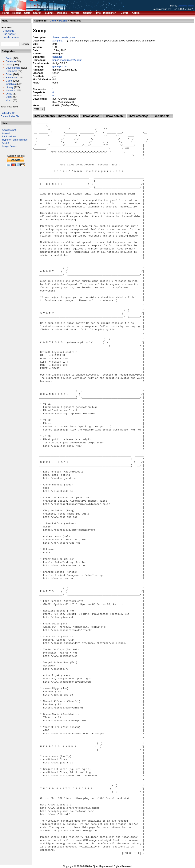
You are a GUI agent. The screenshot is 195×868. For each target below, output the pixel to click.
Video (9, 100)
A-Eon (6, 143)
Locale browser (10, 37)
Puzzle (63, 21)
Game (9, 81)
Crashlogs (7, 31)
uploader (57, 57)
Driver (9, 74)
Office (9, 94)
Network (10, 90)
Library (10, 87)
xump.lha (57, 41)
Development (13, 68)
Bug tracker (8, 34)
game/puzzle (59, 66)
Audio (9, 58)
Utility (9, 97)
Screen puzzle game (64, 37)
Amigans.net (9, 130)
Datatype (11, 61)
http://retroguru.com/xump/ (67, 60)
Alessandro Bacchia (186, 6)
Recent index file (10, 116)
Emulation (11, 77)
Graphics (11, 84)
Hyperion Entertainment (15, 140)
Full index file (8, 113)
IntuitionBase (9, 136)
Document (11, 71)
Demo (9, 65)
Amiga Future (10, 146)
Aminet (6, 133)
